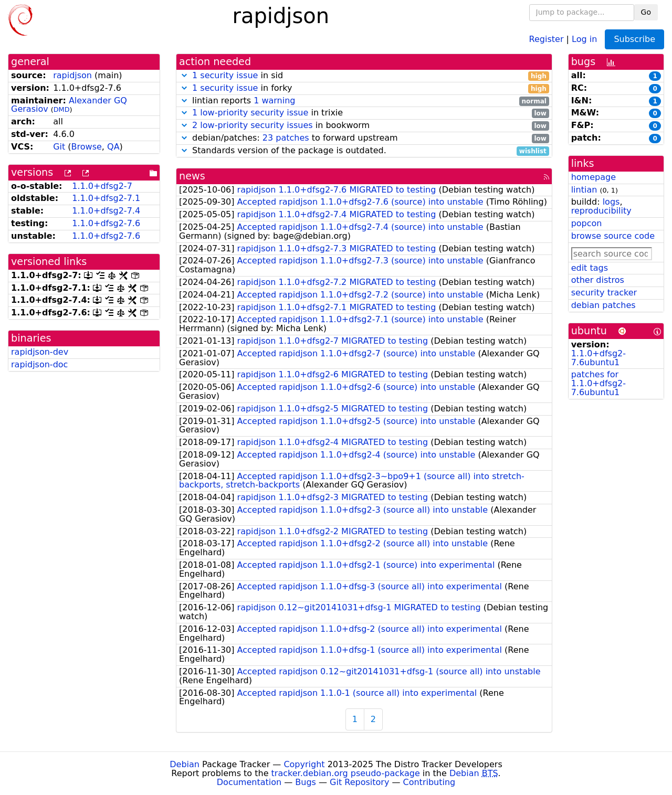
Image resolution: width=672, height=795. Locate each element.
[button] (184, 75)
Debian (185, 764)
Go (646, 12)
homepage (594, 177)
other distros (598, 280)
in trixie (364, 113)
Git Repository (359, 782)
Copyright (304, 764)
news (192, 176)
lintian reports (364, 101)
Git (59, 147)
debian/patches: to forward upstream (364, 138)
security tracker (604, 293)
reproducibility (601, 211)
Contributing (429, 782)
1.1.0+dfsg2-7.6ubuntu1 (598, 358)
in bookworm (364, 126)
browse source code (613, 236)
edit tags (590, 268)
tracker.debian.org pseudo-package (346, 773)
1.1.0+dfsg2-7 (102, 186)
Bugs (306, 782)
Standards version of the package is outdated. (364, 151)
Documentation (249, 782)
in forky (364, 88)
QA (113, 147)
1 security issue (225, 75)
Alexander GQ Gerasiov (69, 105)
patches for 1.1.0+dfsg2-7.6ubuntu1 (598, 383)
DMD (62, 109)
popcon (587, 223)
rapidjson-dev (40, 352)
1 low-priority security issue (250, 113)
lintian (584, 190)
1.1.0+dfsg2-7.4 (106, 211)
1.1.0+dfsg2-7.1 (106, 198)
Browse (87, 147)
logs (611, 202)
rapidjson (72, 75)
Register (547, 39)
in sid (364, 76)
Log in (584, 39)
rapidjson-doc (39, 364)
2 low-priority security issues (253, 125)
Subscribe (634, 39)
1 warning (274, 100)
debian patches (603, 305)
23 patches (286, 138)
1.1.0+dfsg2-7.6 (106, 223)
